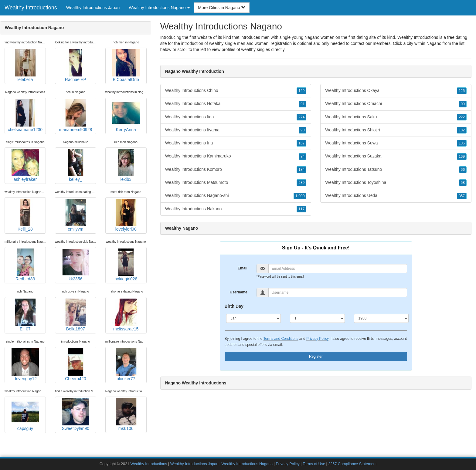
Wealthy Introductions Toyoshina (396, 183)
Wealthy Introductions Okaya (396, 91)
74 (303, 157)
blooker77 (126, 365)
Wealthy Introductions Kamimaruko (236, 156)
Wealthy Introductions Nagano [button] (159, 8)
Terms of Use (314, 464)
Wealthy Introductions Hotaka (236, 104)
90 (303, 130)
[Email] (338, 269)
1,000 (300, 196)
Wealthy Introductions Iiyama (236, 130)
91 (303, 104)
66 (463, 170)
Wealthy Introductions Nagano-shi (236, 196)
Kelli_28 (25, 215)
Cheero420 (76, 365)
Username (239, 292)
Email (243, 268)
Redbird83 (25, 265)
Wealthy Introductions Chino (236, 91)
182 (462, 130)
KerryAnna (126, 116)
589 (301, 183)
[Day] (317, 318)
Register (316, 357)
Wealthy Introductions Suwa (396, 143)
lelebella (25, 66)
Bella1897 (76, 315)
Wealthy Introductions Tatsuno (396, 170)
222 (462, 117)
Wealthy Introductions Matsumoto (236, 183)
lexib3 (126, 165)
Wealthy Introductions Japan (93, 8)
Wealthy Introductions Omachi (396, 104)
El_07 (25, 315)
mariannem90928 (75, 116)
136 (462, 143)
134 (301, 170)
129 (301, 91)
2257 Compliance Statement (352, 464)
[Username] (338, 292)
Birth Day (234, 306)
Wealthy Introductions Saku (396, 117)
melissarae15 (126, 315)
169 (462, 157)
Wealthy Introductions (31, 8)
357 (462, 196)
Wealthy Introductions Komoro (236, 170)
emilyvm (76, 215)
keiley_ (76, 165)
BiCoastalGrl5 (126, 66)
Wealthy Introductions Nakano (236, 209)
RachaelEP (76, 66)
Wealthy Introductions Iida (236, 117)
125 (462, 91)
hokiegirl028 (126, 265)
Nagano (434, 43)
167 (301, 143)
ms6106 (126, 414)
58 (463, 183)
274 (301, 117)
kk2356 (76, 265)
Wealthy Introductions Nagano (247, 464)
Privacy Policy (317, 339)
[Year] (381, 318)
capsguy (25, 414)
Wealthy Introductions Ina (236, 143)
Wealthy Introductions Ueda (396, 196)
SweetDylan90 (76, 414)
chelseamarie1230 (25, 116)
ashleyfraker (25, 165)
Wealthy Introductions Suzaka (396, 156)
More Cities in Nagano (222, 8)
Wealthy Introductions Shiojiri (396, 130)
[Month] (254, 318)
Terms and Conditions (281, 339)
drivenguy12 (25, 365)
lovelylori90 (126, 215)
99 (463, 104)
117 (301, 209)
